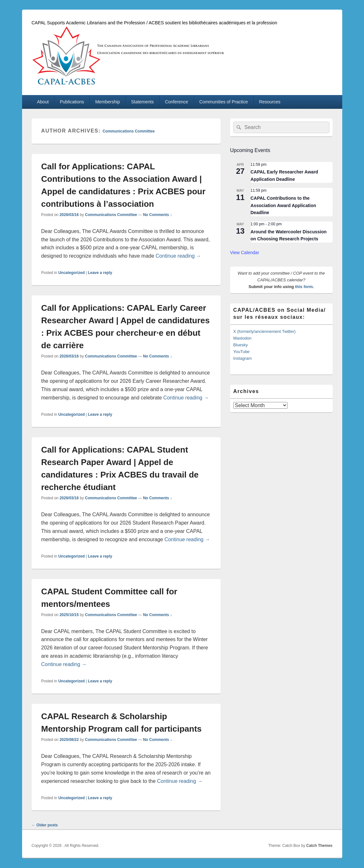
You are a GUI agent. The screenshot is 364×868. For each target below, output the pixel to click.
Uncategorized (72, 273)
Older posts (45, 825)
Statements (142, 102)
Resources (270, 102)
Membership (107, 102)
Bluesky (241, 345)
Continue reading (178, 256)
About (43, 102)
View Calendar (245, 253)
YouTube (242, 352)
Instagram (243, 358)
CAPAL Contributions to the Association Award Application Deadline (283, 205)
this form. (304, 287)
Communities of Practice (224, 102)
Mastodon (243, 338)
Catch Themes (319, 846)
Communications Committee (129, 131)
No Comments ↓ (158, 215)
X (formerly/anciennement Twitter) (265, 331)
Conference (176, 102)
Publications (72, 102)
